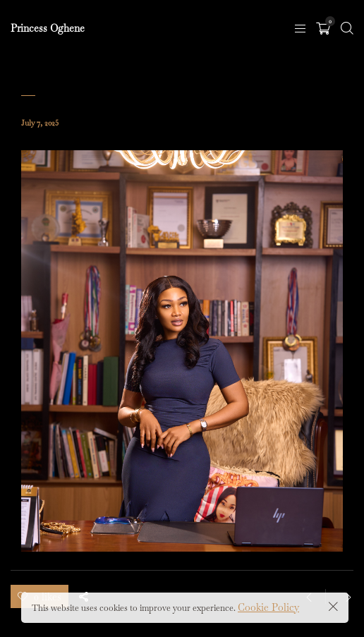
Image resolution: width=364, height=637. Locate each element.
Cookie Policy (268, 607)
